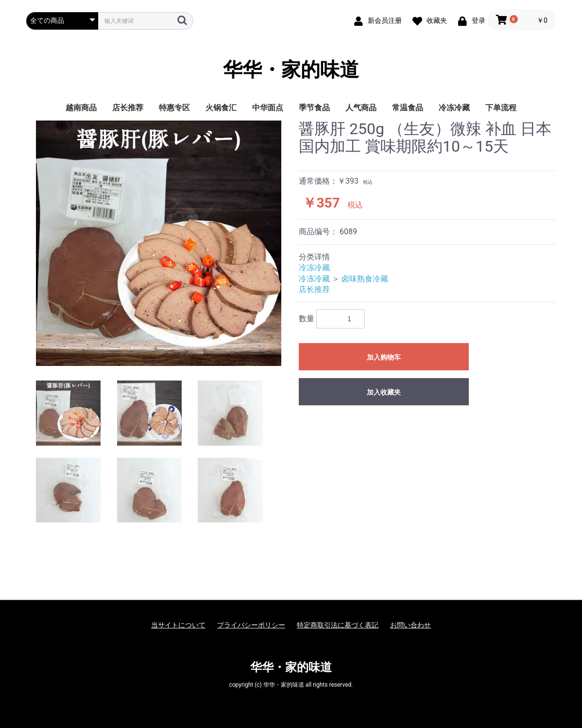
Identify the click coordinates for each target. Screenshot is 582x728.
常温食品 (408, 108)
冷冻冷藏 (454, 108)
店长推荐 (128, 108)
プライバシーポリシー (251, 625)
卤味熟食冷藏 (365, 279)
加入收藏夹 (384, 392)
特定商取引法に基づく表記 (338, 625)
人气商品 (361, 108)
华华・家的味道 (291, 70)
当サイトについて (178, 625)
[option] (159, 243)
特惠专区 (174, 108)
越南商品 (81, 108)
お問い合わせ (411, 625)
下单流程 (501, 108)
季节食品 (314, 108)
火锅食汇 (221, 108)
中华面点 (268, 108)
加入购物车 (384, 357)
